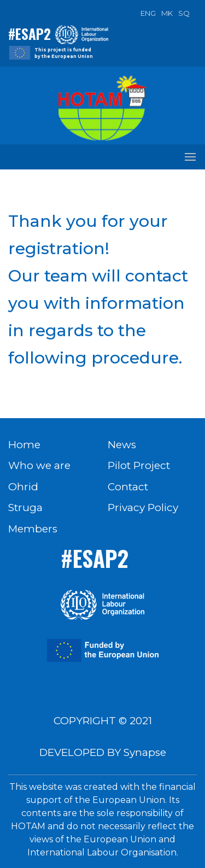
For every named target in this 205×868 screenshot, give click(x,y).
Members (33, 529)
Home (24, 445)
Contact (128, 487)
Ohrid (23, 487)
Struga (25, 508)
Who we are (39, 465)
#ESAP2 (30, 34)
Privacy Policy (143, 508)
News (122, 445)
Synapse (145, 752)
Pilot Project (139, 465)
